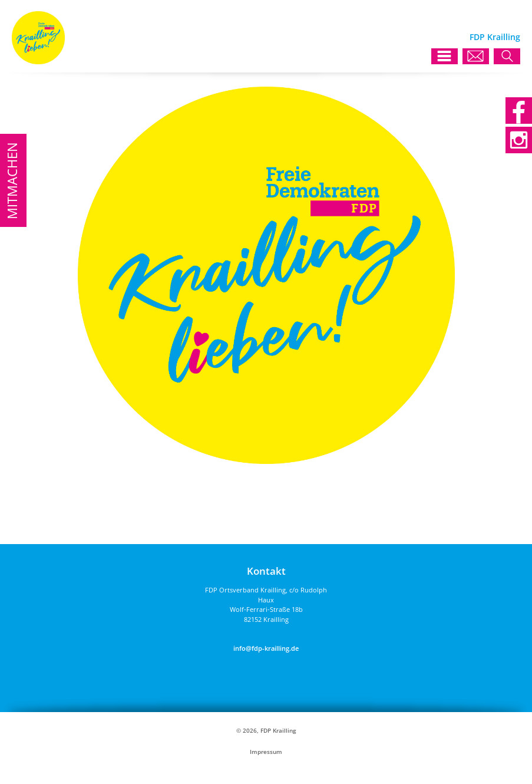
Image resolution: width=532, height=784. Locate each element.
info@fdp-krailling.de (266, 648)
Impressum (266, 752)
